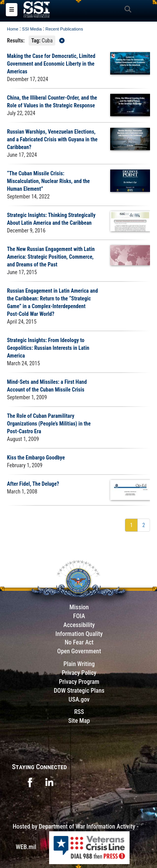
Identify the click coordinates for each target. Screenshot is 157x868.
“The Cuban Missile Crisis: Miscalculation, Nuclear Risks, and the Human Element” (48, 181)
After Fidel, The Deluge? (33, 484)
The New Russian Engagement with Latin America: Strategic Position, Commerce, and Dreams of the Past (51, 257)
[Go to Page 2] (144, 525)
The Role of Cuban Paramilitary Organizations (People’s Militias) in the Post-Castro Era (49, 424)
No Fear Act (79, 642)
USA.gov (79, 699)
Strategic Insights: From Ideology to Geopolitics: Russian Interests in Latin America (48, 348)
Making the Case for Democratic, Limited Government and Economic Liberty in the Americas (51, 64)
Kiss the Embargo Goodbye (36, 458)
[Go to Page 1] (131, 525)
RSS (79, 712)
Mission (79, 607)
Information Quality (79, 634)
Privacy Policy (79, 673)
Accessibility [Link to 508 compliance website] (79, 625)
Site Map (79, 721)
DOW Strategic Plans (79, 691)
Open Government (79, 651)
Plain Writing (79, 664)
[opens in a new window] (30, 782)
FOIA (79, 616)
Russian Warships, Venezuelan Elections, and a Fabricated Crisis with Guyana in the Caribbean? (52, 139)
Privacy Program (79, 682)
